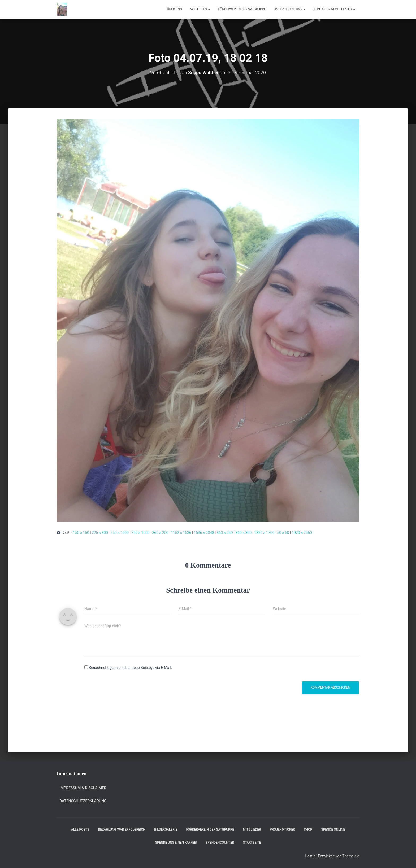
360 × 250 (160, 533)
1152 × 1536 (181, 533)
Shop (308, 830)
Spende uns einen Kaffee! (176, 843)
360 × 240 (225, 533)
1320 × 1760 (264, 533)
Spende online (333, 830)
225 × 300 (100, 533)
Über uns (175, 9)
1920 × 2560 (302, 533)
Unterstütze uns (290, 9)
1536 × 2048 (204, 533)
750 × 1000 (120, 533)
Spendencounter (220, 843)
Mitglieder (252, 830)
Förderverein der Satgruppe (242, 9)
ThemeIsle (351, 856)
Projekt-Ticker (282, 830)
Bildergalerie (166, 830)
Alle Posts (80, 830)
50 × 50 (283, 533)
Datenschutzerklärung (83, 801)
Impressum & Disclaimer (83, 788)
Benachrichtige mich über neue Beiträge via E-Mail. (130, 668)
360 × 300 (243, 533)
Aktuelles (200, 9)
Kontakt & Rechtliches (334, 9)
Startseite (252, 843)
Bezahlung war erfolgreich (122, 830)
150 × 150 (81, 533)
